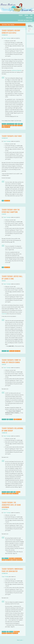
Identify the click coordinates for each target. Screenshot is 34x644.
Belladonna (4, 493)
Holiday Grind (20, 125)
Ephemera (8, 492)
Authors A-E (4, 124)
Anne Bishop (18, 492)
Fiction (16, 124)
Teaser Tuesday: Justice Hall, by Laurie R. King (12, 277)
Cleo (3, 125)
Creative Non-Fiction (18, 558)
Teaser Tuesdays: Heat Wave (12, 136)
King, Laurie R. (12, 351)
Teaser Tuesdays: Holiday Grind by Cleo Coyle (11, 32)
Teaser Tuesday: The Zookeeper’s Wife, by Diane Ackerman (11, 505)
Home (31, 15)
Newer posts (20, 640)
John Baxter (4, 633)
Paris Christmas (9, 633)
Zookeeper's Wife (20, 560)
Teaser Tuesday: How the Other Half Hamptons (11, 211)
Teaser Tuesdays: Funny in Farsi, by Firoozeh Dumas (11, 361)
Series (22, 124)
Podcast (21, 15)
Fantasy (7, 493)
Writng (26, 15)
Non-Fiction (11, 419)
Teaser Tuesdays (7, 38)
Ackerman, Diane (12, 558)
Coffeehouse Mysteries (16, 70)
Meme (19, 124)
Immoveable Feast (17, 632)
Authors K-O (4, 351)
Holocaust (4, 560)
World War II (14, 560)
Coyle (13, 125)
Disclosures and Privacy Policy (25, 20)
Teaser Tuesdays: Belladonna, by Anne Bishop (13, 429)
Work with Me (29, 18)
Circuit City (4, 314)
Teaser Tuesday (5, 577)
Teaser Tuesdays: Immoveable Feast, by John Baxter (12, 570)
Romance (11, 493)
